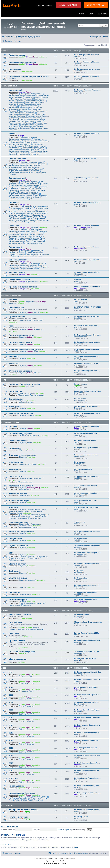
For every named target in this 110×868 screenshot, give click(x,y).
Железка (30, 320)
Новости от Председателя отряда (25, 384)
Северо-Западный (17, 158)
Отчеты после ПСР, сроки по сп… (87, 507)
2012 (11, 771)
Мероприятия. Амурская (25, 192)
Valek (21, 812)
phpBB (50, 858)
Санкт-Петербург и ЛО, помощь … (87, 406)
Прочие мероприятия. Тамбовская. (28, 112)
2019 (11, 718)
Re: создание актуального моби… (87, 585)
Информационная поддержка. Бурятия (24, 185)
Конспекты (14, 364)
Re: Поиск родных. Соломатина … (87, 725)
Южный (12, 134)
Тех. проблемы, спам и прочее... (24, 810)
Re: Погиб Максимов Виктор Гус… (87, 763)
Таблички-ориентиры (19, 501)
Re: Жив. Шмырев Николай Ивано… (88, 717)
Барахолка (14, 633)
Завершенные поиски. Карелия (29, 165)
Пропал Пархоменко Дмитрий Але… (88, 287)
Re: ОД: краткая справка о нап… (86, 433)
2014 (11, 756)
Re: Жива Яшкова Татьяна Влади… (87, 778)
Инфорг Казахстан (33, 282)
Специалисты (15, 539)
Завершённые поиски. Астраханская (34, 141)
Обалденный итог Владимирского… (88, 622)
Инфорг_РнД (78, 135)
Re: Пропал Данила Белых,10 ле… (87, 786)
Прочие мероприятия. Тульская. (27, 122)
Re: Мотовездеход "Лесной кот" (86, 493)
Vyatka (76, 160)
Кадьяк (76, 681)
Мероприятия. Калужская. (34, 101)
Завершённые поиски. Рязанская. (24, 107)
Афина (76, 533)
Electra (43, 510)
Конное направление (19, 522)
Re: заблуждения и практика (85, 659)
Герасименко (36, 524)
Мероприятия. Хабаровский (30, 189)
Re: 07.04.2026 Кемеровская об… (86, 599)
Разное (12, 326)
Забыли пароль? (65, 830)
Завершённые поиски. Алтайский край (34, 206)
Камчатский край (40, 195)
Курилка (5, 610)
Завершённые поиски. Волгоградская (23, 143)
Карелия (42, 164)
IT (10, 585)
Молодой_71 (78, 92)
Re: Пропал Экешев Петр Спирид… (87, 203)
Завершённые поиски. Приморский (25, 186)
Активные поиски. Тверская (37, 116)
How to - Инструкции (18, 817)
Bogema (77, 772)
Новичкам (14, 300)
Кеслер (19, 513)
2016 (11, 740)
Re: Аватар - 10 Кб (81, 817)
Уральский (14, 226)
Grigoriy (77, 386)
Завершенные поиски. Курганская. (29, 233)
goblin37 (22, 57)
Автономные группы (19, 600)
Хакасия (32, 220)
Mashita (37, 510)
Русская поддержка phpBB (55, 861)
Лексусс (76, 372)
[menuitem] (14, 37)
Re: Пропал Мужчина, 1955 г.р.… (86, 247)
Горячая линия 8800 (18, 441)
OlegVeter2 (78, 587)
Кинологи (13, 508)
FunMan (76, 351)
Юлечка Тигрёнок (30, 511)
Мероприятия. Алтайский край (21, 208)
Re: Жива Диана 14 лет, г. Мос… (86, 687)
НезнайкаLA (32, 580)
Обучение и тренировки (11, 296)
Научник (77, 547)
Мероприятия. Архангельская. (31, 162)
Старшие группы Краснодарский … (87, 426)
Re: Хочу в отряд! (80, 299)
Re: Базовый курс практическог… (87, 342)
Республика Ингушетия (39, 267)
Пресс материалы (26, 557)
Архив (4, 668)
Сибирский (14, 203)
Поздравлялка (16, 622)
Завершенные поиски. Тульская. (29, 121)
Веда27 (76, 180)
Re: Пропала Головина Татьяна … (87, 90)
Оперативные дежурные (20, 434)
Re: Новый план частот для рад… (87, 476)
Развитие (77, 279)
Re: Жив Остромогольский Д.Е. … (87, 748)
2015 (11, 748)
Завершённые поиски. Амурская (25, 195)
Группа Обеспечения (19, 546)
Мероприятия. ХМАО (34, 240)
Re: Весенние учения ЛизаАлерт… (87, 349)
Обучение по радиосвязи (21, 371)
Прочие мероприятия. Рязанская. (25, 108)
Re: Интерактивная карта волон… (87, 69)
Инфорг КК (78, 428)
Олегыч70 (77, 565)
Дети (31, 676)
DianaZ (76, 787)
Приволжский (15, 247)
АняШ (29, 594)
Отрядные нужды (44, 5)
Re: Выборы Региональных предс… (88, 413)
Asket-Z (76, 487)
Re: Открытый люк (81, 578)
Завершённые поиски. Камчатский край (24, 197)
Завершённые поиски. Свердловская (27, 230)
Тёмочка (77, 71)
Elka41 (76, 301)
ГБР (21, 603)
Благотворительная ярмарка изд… (87, 391)
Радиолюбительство (26, 482)
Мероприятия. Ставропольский (31, 263)
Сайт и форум (7, 806)
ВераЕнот (19, 511)
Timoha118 (78, 442)
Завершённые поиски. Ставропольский (27, 264)
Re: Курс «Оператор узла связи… (87, 371)
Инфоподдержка (17, 786)
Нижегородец (78, 674)
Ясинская (77, 408)
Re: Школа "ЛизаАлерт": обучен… (87, 564)
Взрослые (23, 676)
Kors (76, 847)
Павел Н (77, 660)
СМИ (91, 14)
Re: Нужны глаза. (80, 538)
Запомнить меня (79, 830)
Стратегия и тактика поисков (22, 455)
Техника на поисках (18, 493)
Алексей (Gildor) (33, 488)
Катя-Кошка (13, 303)
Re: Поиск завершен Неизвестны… (87, 793)
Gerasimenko (14, 526)
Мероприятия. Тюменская (28, 238)
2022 (11, 695)
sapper (76, 502)
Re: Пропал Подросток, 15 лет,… (86, 62)
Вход (3, 826)
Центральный (15, 90)
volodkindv (77, 642)
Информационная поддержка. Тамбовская (24, 114)
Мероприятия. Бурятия (28, 182)
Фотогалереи (33, 558)
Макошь (12, 511)
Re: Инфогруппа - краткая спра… (86, 448)
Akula (76, 811)
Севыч (29, 618)
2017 (11, 733)
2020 (11, 710)
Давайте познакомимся (20, 615)
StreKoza (35, 228)
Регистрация (15, 469)
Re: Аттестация (80, 462)
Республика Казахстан (19, 280)
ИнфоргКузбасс (80, 601)
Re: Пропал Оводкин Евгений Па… (87, 733)
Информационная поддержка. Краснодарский (28, 149)
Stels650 (77, 478)
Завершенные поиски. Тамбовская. (31, 111)
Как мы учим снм (80, 384)
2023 (11, 687)
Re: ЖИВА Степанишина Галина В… (88, 680)
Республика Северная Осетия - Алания (24, 269)
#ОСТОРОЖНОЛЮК (18, 578)
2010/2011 (13, 778)
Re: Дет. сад (78, 571)
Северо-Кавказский (18, 260)
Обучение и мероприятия (28, 527)
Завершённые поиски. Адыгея (24, 138)
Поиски (5, 51)
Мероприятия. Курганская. (27, 234)
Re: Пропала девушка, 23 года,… (86, 158)
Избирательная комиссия (21, 414)
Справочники (15, 69)
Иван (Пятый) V (79, 400)
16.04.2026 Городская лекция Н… (86, 178)
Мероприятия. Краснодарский (33, 148)
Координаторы (16, 462)
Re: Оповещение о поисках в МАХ (87, 641)
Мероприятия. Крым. (39, 151)
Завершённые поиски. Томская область (27, 219)
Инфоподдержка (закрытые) (22, 793)
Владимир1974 (79, 554)
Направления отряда (10, 422)
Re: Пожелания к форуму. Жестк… (87, 810)
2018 (11, 725)
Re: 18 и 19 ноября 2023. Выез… (86, 500)
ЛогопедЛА (78, 616)
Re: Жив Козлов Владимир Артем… (88, 755)
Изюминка (36, 628)
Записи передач (41, 557)
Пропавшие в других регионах (23, 287)
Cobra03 (38, 302)
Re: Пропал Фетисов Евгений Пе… (87, 272)
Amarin (40, 511)
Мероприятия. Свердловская (30, 229)
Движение (102, 14)
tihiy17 (76, 780)
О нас (4, 380)
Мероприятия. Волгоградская (25, 143)
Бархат (76, 580)
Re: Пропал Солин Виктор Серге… (87, 710)
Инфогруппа (15, 448)
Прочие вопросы (17, 641)
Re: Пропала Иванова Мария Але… (87, 134)
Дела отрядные (16, 399)
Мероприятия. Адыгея (28, 137)
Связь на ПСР (15, 477)
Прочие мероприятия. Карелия (24, 166)
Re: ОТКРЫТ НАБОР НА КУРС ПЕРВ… (88, 307)
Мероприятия (24, 251)
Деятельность (16, 391)
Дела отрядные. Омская (34, 217)
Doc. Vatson (23, 629)
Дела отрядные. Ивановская (20, 99)
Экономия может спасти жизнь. (86, 455)
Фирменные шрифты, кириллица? (87, 546)
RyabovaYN (32, 629)
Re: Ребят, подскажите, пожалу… (86, 76)
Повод (76, 624)
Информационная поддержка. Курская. (28, 102)
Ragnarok (12, 513)
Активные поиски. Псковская (30, 169)
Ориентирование (17, 317)
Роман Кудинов (79, 495)
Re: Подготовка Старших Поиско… (87, 335)
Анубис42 (77, 204)
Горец (36, 57)
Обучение (30, 302)
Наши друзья (15, 406)
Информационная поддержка (23, 62)
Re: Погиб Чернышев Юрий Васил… (88, 695)
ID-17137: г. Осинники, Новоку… (86, 486)
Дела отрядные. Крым (18, 153)
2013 (11, 763)
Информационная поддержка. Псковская (27, 170)
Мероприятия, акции (26, 403)
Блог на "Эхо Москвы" (18, 558)
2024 (11, 680)
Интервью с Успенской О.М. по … (87, 364)
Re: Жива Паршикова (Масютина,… (87, 55)
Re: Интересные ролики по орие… (87, 316)
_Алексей (77, 78)
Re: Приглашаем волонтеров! (85, 592)
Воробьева (31, 393)
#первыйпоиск (79, 522)
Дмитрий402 (78, 393)
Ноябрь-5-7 (39, 320)
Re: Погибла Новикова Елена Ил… (87, 702)
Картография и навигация (21, 486)
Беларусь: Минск (17, 273)
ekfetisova (77, 274)
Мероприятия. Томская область (28, 218)
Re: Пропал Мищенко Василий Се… (88, 672)
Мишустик (77, 344)
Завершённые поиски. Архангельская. (27, 163)
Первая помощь (16, 307)
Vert (29, 495)
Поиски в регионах (9, 86)
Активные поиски (17, 55)
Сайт (82, 14)
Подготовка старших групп (21, 335)
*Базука (76, 309)
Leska (76, 757)
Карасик (77, 64)
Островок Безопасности (34, 603)
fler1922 (76, 818)
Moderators (43, 57)
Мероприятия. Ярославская (27, 127)
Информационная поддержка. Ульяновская (26, 256)
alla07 (36, 351)
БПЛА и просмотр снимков (21, 531)
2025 (11, 672)
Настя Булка (39, 330)
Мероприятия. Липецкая (27, 106)
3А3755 (76, 358)
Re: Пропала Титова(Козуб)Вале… (87, 226)
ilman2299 (77, 594)
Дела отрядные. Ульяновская (37, 254)
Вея (28, 524)
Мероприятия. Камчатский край (26, 198)
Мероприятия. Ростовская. (29, 155)
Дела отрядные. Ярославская (31, 126)
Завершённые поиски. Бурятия (36, 183)
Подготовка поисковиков (21, 342)
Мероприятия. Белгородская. (30, 94)
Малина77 (41, 629)
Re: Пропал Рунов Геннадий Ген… (87, 771)
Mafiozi (76, 540)
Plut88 (76, 471)
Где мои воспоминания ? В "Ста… (87, 652)
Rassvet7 (30, 510)
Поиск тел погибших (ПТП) (19, 516)
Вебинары (14, 357)
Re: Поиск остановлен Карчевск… (87, 740)
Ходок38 (77, 318)
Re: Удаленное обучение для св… (87, 356)
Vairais (29, 526)
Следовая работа (38, 516)
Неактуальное (34, 518)
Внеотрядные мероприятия (22, 652)
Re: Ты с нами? (80, 399)
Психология (14, 592)
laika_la (76, 261)
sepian (29, 443)
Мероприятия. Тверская (26, 119)
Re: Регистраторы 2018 (83, 469)
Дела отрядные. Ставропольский (26, 266)
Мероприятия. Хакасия (31, 222)
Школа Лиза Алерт (18, 564)
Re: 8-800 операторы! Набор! (85, 441)
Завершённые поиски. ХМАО (27, 241)
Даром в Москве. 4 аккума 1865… (86, 633)
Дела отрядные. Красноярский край (32, 212)
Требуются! (14, 571)
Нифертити (78, 573)
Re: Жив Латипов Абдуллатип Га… (87, 260)
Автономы (26, 605)
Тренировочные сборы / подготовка (26, 349)
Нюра (44, 302)
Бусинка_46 (13, 629)
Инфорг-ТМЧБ (79, 249)
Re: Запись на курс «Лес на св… (86, 326)
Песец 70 (77, 281)
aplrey (76, 56)
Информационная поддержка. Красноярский (29, 212)
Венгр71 (77, 327)
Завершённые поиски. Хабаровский (26, 189)
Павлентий (78, 712)
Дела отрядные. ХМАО (32, 243)
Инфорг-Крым (79, 288)
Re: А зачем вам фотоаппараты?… (87, 553)
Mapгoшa (37, 436)
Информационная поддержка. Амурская (24, 193)
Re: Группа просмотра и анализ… (87, 531)
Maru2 (36, 313)
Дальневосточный (18, 178)
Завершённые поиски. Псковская (25, 172)
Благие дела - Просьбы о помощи (31, 395)
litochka (30, 436)
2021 (11, 703)
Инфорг (29, 57)
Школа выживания (18, 659)
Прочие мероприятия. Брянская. (36, 97)
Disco (76, 635)
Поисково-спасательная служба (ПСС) (34, 515)
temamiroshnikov (80, 337)
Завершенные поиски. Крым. (27, 150)
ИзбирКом (31, 416)
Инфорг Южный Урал (82, 227)
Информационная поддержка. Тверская (24, 118)
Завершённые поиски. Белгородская (27, 95)
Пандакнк (23, 526)
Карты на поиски (24, 489)
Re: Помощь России (81, 614)
